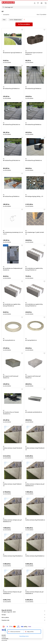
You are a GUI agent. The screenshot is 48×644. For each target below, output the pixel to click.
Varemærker (6, 15)
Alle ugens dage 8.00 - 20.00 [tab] (9, 611)
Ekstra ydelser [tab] (5, 617)
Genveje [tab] (4, 615)
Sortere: (16, 20)
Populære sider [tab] (5, 620)
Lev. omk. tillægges (7, 62)
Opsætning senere (24, 636)
